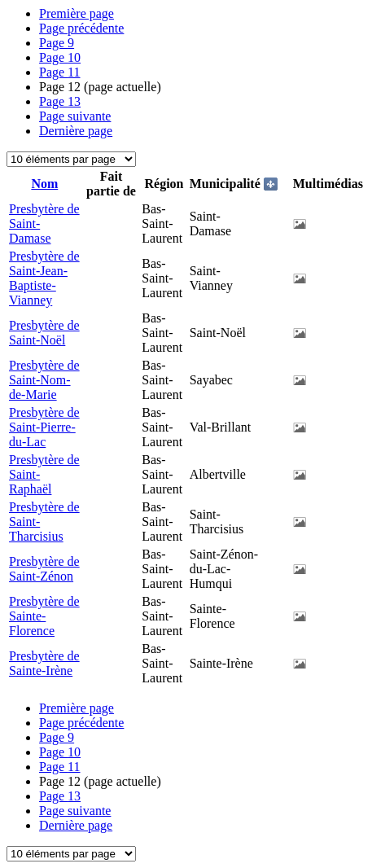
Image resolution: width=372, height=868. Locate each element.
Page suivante (75, 116)
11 (60, 72)
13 (60, 101)
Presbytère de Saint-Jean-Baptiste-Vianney (44, 278)
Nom (44, 184)
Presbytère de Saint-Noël (44, 333)
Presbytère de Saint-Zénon (44, 569)
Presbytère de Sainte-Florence (44, 616)
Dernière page (76, 131)
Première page (77, 13)
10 (60, 57)
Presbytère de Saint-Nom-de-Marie (44, 380)
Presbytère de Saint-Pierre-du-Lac (44, 427)
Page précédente (81, 28)
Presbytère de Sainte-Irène (44, 663)
